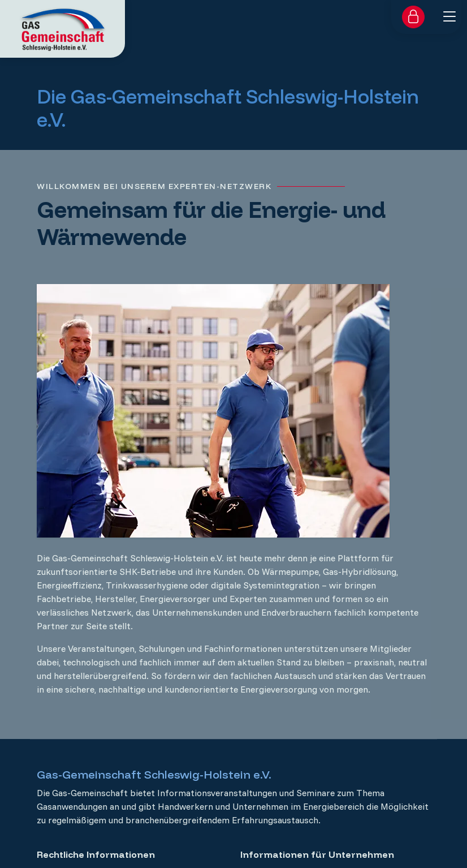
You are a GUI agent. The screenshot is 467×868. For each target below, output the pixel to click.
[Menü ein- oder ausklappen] (449, 16)
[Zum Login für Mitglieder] (413, 17)
